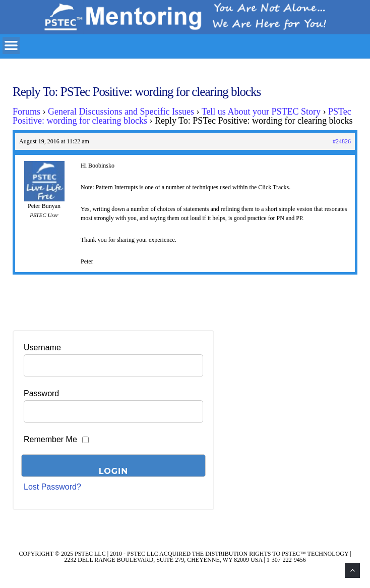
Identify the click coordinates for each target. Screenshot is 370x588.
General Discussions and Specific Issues (121, 112)
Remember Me (50, 439)
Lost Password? (52, 487)
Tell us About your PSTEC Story (261, 112)
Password (41, 393)
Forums (26, 112)
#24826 (342, 141)
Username (42, 348)
